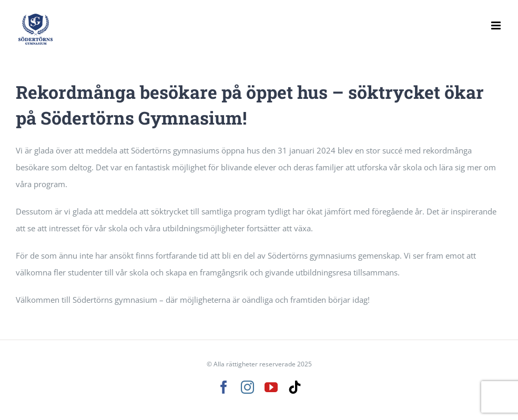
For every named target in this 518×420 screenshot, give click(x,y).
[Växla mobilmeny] (497, 25)
